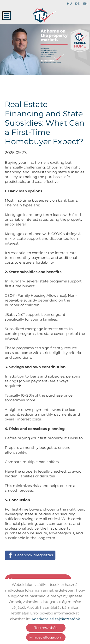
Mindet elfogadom (46, 637)
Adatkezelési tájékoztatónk (56, 619)
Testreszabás (46, 628)
